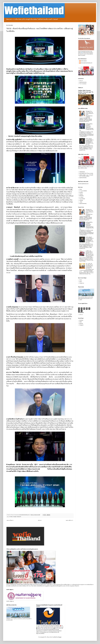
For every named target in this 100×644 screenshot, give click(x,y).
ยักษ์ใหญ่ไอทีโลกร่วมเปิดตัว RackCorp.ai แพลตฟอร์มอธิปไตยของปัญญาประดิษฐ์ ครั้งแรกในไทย (86, 127)
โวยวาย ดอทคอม (83, 84)
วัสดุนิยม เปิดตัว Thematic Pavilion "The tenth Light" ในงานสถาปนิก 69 (86, 92)
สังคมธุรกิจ (19, 517)
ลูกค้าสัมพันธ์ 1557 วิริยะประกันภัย (86, 173)
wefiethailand (82, 172)
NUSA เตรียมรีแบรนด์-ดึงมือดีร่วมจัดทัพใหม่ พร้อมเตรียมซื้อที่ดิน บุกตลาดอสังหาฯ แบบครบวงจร (90, 142)
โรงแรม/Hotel (82, 199)
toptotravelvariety (83, 82)
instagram (81, 325)
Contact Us (82, 283)
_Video (81, 202)
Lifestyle (81, 194)
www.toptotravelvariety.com (87, 63)
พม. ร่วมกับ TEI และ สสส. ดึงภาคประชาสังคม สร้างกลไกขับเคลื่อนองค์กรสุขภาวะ (89, 266)
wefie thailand (84, 61)
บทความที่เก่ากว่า (69, 520)
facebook (81, 320)
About (81, 282)
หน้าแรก (40, 520)
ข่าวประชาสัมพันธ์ (83, 191)
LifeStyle (81, 200)
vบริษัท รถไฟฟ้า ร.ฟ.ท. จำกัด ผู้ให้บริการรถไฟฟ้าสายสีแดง (86, 176)
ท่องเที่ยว (81, 192)
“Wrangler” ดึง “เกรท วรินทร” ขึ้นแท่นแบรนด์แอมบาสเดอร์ (90, 113)
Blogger (60, 637)
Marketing (81, 196)
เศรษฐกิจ (15, 517)
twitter (81, 322)
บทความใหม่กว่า (10, 520)
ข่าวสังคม (11, 517)
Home (81, 189)
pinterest (81, 323)
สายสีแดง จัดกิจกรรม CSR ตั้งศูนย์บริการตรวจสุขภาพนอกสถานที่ (90, 253)
